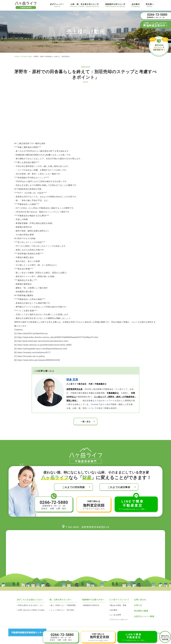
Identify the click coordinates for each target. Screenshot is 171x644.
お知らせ (138, 605)
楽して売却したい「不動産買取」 (64, 605)
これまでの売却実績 (73, 487)
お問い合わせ (140, 600)
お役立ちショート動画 (144, 616)
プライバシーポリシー (119, 620)
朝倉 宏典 (72, 379)
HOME (17, 57)
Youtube (94, 404)
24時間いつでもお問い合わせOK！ (156, 25)
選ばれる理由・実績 (118, 605)
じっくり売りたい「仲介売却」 (63, 610)
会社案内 (114, 610)
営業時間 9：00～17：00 (156, 16)
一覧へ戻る (86, 422)
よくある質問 (116, 615)
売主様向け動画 (27, 57)
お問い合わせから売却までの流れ (31, 610)
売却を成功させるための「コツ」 (31, 605)
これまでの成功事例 (119, 487)
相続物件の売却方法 (91, 605)
